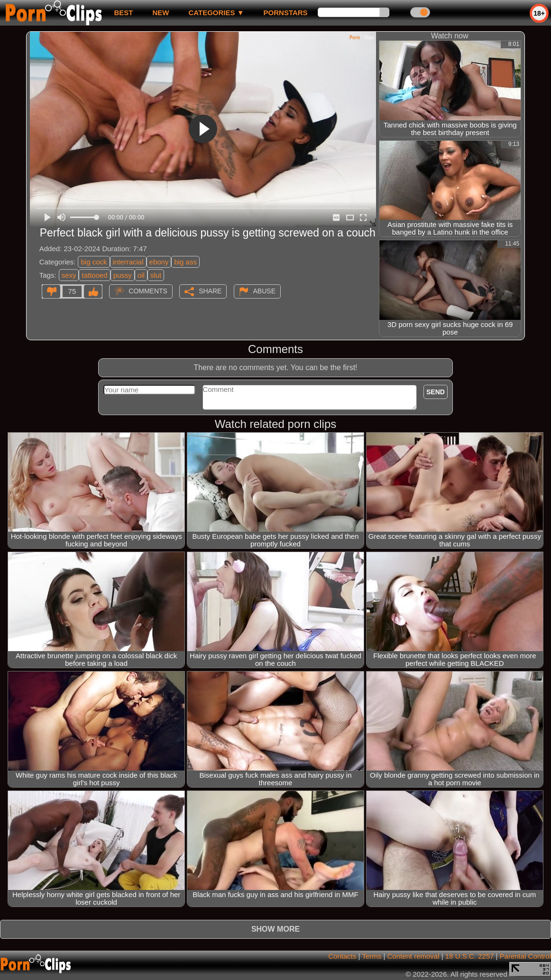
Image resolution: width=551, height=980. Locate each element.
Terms (372, 956)
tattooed (94, 275)
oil (141, 275)
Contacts (342, 956)
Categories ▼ (216, 13)
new (161, 13)
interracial (128, 262)
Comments (148, 291)
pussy (123, 275)
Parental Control (525, 956)
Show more (275, 929)
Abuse (264, 291)
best (123, 13)
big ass (185, 262)
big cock (94, 262)
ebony (159, 262)
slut (156, 275)
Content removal (413, 956)
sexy (69, 275)
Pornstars (286, 13)
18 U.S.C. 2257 (470, 956)
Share (210, 291)
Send (436, 392)
